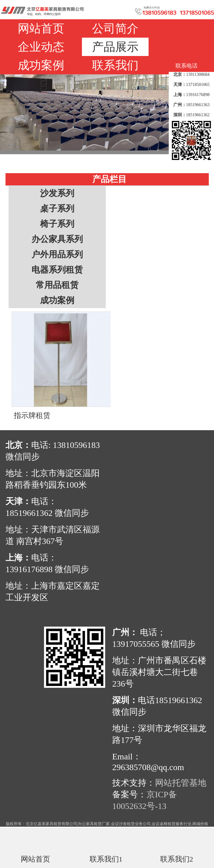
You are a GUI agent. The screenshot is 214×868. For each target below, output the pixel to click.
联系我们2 (177, 859)
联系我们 (115, 65)
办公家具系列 (57, 239)
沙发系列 (57, 193)
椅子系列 (57, 224)
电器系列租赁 (57, 270)
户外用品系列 (57, 254)
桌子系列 (57, 209)
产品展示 (115, 47)
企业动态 (41, 47)
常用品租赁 (57, 285)
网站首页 (41, 28)
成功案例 (41, 65)
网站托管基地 (181, 783)
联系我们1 (106, 859)
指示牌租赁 (32, 415)
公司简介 (115, 28)
